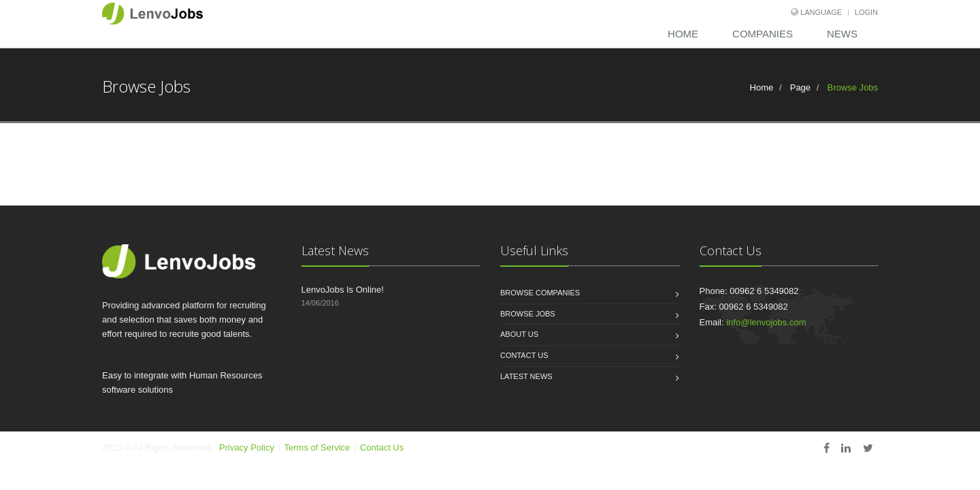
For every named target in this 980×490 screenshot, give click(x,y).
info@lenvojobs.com (766, 322)
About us (519, 334)
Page (799, 87)
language (820, 12)
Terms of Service (318, 447)
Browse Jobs (528, 314)
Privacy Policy (247, 447)
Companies (763, 34)
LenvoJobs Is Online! (343, 290)
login (866, 12)
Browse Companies (540, 293)
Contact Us (382, 447)
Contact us (524, 355)
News (842, 34)
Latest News (526, 376)
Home (683, 34)
